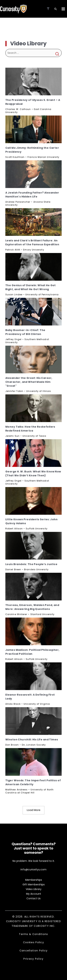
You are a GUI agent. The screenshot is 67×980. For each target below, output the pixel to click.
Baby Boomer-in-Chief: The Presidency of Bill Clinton (25, 332)
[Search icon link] (56, 9)
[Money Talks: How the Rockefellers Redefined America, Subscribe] (33, 408)
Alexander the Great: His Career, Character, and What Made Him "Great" (29, 382)
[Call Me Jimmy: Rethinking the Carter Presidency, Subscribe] (33, 129)
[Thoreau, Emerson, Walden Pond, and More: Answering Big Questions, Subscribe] (33, 587)
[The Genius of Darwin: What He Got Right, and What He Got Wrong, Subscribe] (33, 267)
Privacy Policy (33, 959)
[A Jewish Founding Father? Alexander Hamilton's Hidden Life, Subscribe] (33, 174)
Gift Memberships (34, 884)
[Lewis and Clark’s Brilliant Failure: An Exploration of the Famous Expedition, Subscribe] (33, 222)
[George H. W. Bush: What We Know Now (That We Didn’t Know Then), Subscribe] (33, 453)
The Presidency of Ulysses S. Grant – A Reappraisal (33, 102)
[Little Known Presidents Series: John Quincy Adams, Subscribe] (33, 501)
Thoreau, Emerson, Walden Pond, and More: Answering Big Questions (32, 607)
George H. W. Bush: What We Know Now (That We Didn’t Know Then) (33, 473)
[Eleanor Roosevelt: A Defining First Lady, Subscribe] (33, 676)
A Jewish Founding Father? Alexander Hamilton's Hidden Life (32, 195)
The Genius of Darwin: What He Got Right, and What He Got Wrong (31, 287)
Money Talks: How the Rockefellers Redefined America (30, 429)
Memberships (34, 880)
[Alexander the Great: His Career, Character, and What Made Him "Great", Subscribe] (33, 359)
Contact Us (33, 898)
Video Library (34, 889)
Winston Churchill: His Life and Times (32, 740)
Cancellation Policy (34, 951)
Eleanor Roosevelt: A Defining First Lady (30, 697)
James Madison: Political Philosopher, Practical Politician (32, 652)
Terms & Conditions (33, 934)
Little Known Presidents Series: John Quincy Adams (31, 521)
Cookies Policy (33, 942)
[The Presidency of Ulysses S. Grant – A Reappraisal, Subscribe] (33, 82)
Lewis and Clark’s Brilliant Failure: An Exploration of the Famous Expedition (32, 242)
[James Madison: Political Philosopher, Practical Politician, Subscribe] (33, 631)
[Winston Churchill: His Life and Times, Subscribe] (33, 721)
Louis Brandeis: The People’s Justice (31, 564)
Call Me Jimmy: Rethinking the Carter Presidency (32, 150)
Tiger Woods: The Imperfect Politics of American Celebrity (33, 782)
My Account (34, 894)
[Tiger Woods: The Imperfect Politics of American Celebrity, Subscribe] (33, 762)
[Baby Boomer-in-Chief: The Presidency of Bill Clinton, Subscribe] (33, 312)
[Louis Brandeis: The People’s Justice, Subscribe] (33, 546)
